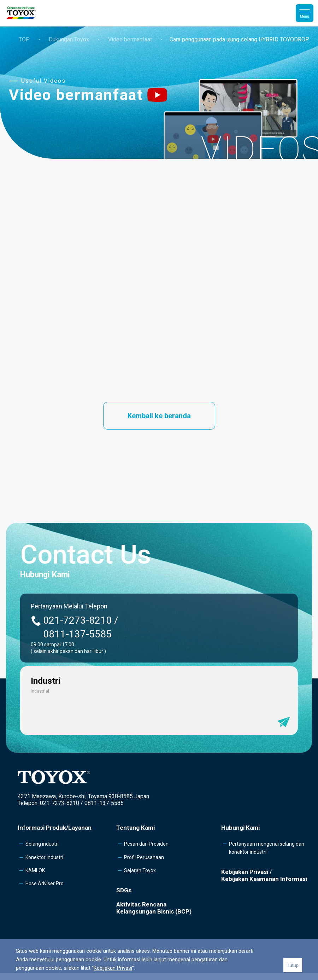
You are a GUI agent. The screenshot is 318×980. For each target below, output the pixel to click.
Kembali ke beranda (159, 416)
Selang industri (42, 844)
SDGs (124, 890)
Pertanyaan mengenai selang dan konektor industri (267, 848)
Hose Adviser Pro (45, 883)
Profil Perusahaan (144, 857)
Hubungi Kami (240, 828)
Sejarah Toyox (140, 870)
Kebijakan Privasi (113, 968)
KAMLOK (35, 870)
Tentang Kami (136, 828)
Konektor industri (44, 857)
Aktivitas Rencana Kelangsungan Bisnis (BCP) (154, 908)
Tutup (293, 965)
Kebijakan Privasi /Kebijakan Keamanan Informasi (264, 875)
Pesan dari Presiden (146, 844)
